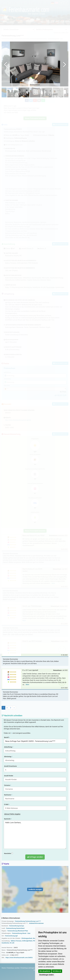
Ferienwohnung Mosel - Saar (21, 933)
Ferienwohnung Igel (11, 936)
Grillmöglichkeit (27, 941)
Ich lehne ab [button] (57, 971)
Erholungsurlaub (27, 938)
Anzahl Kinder (9, 776)
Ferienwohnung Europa (17, 926)
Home (4, 968)
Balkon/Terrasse (16, 941)
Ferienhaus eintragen (28, 968)
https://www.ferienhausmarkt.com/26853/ (19, 958)
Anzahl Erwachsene (10, 766)
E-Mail (7, 804)
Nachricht (8, 819)
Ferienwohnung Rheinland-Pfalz (18, 931)
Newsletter (8, 853)
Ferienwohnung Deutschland (15, 928)
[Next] (14, 708)
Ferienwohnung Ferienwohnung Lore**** (28, 921)
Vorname (7, 785)
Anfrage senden (35, 857)
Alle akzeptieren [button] (45, 971)
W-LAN (12, 943)
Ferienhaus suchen (13, 968)
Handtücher (5, 943)
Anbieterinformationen (36, 923)
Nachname (8, 795)
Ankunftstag (9, 747)
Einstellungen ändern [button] (47, 975)
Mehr (27, 685)
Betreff (7, 737)
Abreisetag (8, 757)
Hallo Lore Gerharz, (35, 835)
